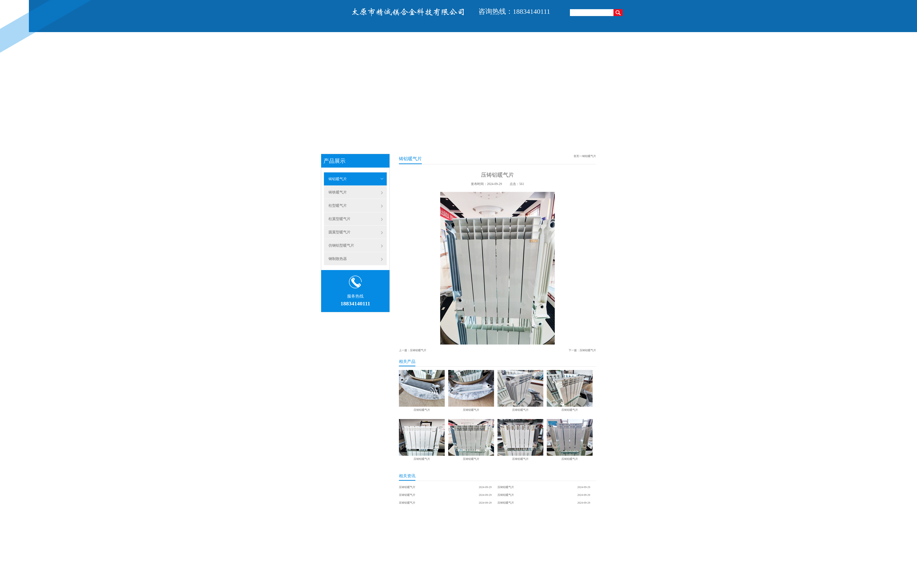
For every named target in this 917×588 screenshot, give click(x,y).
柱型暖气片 (338, 206)
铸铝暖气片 (338, 179)
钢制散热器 (338, 259)
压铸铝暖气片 (418, 350)
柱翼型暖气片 (340, 219)
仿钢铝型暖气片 (341, 245)
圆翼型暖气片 (340, 232)
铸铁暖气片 (338, 192)
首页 (576, 156)
